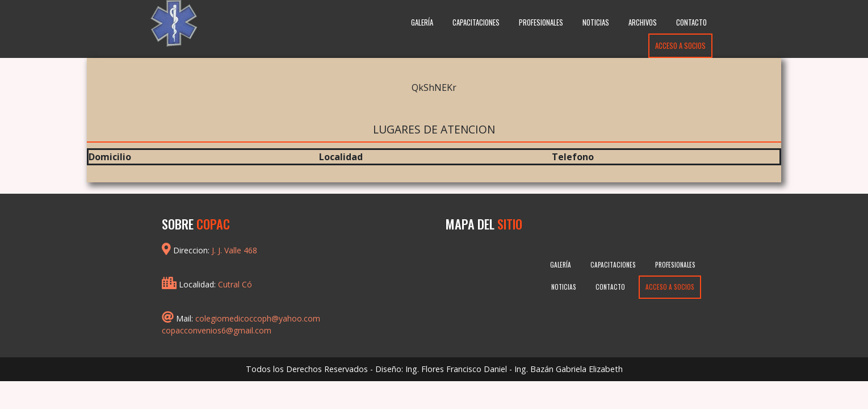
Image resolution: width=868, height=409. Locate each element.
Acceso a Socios (680, 46)
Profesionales (541, 22)
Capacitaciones (476, 22)
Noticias (596, 22)
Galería (422, 22)
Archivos (643, 22)
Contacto (691, 22)
